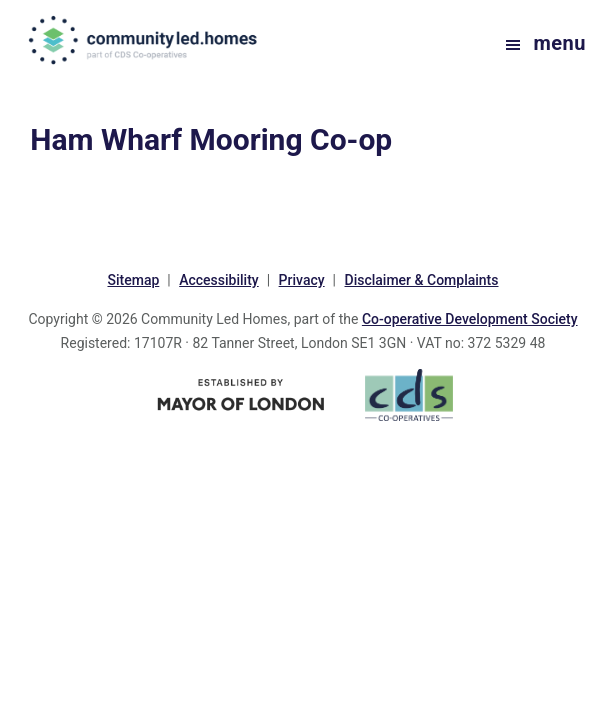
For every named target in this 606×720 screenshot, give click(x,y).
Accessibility (218, 280)
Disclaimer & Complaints (422, 280)
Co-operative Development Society (470, 319)
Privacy (302, 280)
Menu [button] (559, 43)
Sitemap (133, 280)
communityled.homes (145, 40)
